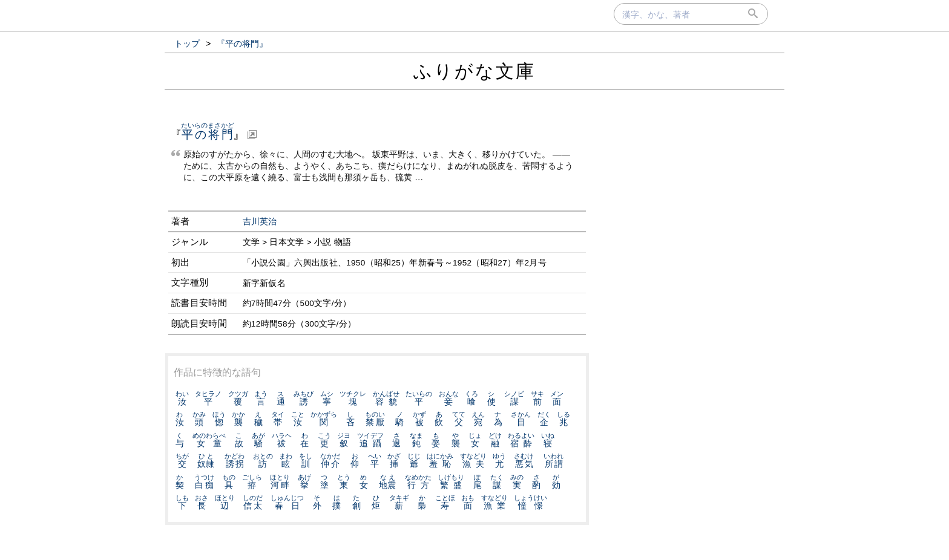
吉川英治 (260, 222)
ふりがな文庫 (475, 71)
